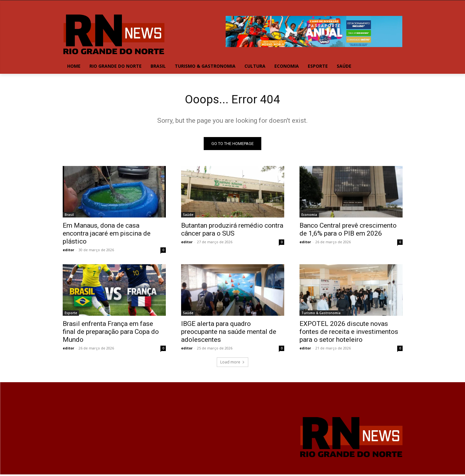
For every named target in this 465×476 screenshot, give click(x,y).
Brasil (69, 216)
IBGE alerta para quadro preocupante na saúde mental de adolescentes (229, 333)
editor (68, 251)
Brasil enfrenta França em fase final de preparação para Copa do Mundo (111, 333)
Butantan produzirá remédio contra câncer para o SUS (232, 231)
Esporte (71, 314)
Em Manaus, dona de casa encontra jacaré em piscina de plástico (107, 235)
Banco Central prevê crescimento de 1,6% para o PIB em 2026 (348, 231)
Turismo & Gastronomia (321, 314)
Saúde (188, 216)
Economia (309, 216)
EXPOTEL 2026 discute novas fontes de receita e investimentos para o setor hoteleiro (349, 333)
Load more (232, 363)
